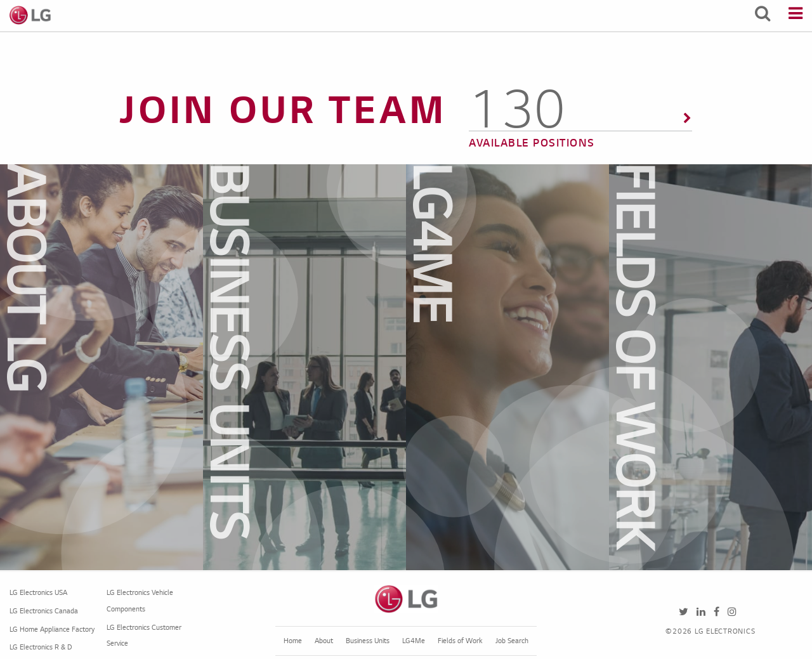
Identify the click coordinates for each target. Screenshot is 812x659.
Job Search (512, 641)
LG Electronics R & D (41, 648)
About (324, 641)
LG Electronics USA (38, 593)
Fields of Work (460, 641)
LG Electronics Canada (44, 611)
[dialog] (125, 367)
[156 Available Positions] (580, 127)
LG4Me (414, 641)
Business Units (368, 641)
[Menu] (796, 15)
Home (293, 641)
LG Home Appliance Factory (52, 630)
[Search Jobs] (763, 15)
